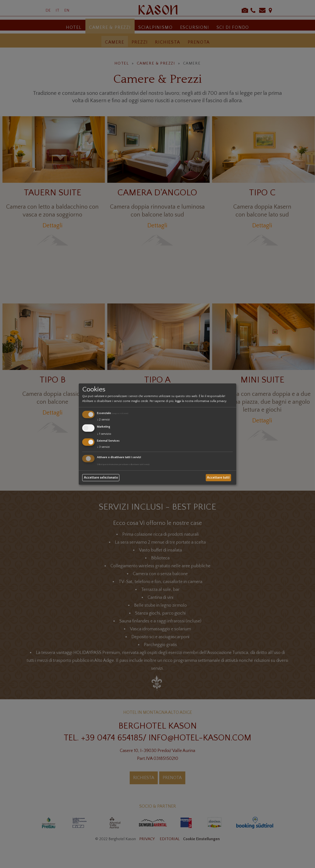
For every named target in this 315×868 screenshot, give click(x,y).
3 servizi (103, 447)
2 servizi (103, 420)
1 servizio (104, 434)
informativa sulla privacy (210, 401)
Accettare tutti (218, 478)
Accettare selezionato (101, 478)
